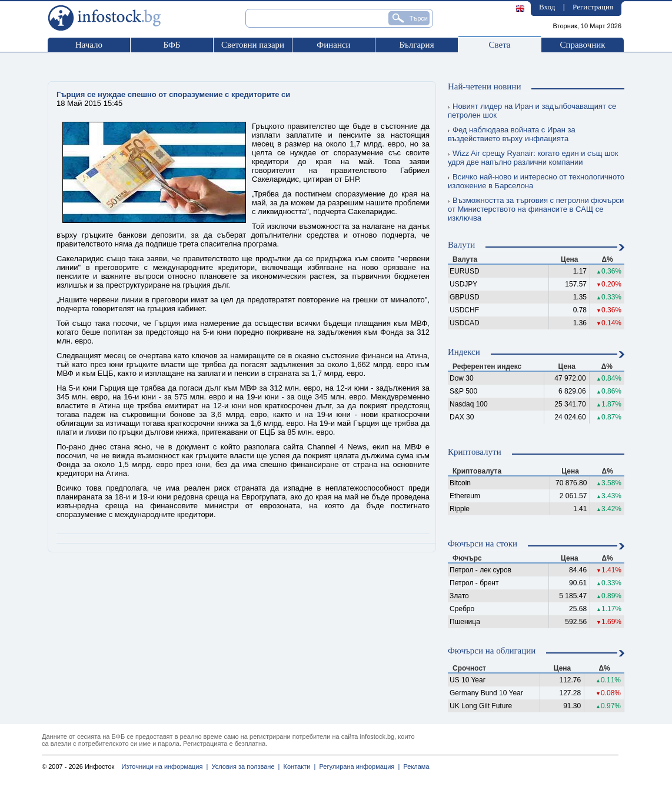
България (416, 45)
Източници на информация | (164, 766)
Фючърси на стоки (483, 544)
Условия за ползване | (244, 766)
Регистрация (593, 7)
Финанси (333, 45)
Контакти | (297, 766)
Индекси (464, 352)
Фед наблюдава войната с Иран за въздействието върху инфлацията (512, 134)
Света (499, 45)
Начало (89, 45)
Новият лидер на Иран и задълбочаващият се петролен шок (532, 111)
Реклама (414, 766)
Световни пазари (253, 45)
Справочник (582, 45)
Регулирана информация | (357, 766)
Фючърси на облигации (492, 651)
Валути (461, 245)
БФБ (172, 45)
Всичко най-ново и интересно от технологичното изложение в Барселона (536, 181)
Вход (547, 7)
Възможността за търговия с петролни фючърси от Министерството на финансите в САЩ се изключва (536, 209)
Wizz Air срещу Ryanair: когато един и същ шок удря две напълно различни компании (533, 158)
